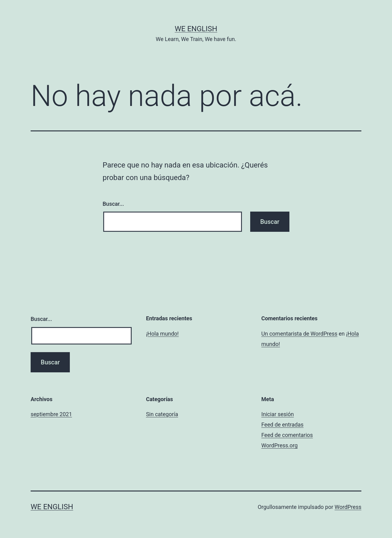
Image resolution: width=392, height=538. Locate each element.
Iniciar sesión (277, 414)
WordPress (348, 507)
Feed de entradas (282, 425)
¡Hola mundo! (162, 334)
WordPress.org (279, 445)
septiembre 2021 (51, 414)
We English (196, 29)
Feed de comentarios (287, 435)
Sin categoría (162, 414)
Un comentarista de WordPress (299, 334)
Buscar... (113, 204)
